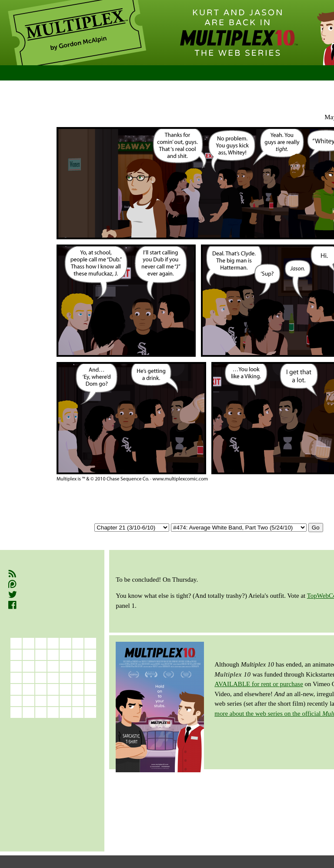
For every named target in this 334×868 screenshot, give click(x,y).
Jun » (78, 724)
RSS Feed (30, 574)
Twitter (25, 595)
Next (256, 91)
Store (292, 73)
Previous (165, 91)
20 (65, 689)
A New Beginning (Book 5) (102, 104)
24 (28, 701)
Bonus (231, 73)
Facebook (30, 605)
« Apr (28, 724)
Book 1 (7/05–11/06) (37, 753)
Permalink (215, 91)
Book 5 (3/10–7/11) (35, 792)
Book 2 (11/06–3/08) (37, 762)
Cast (172, 73)
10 (28, 678)
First (125, 91)
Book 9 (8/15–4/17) (35, 831)
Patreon (27, 584)
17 (28, 689)
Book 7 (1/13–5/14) (35, 812)
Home (24, 73)
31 (28, 712)
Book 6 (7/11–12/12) (37, 802)
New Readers (77, 73)
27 (65, 701)
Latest (289, 91)
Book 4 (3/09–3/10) (35, 782)
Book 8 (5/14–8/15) (35, 821)
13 (65, 678)
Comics (135, 73)
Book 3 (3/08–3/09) (35, 772)
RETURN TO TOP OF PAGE (261, 783)
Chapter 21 (175, 104)
